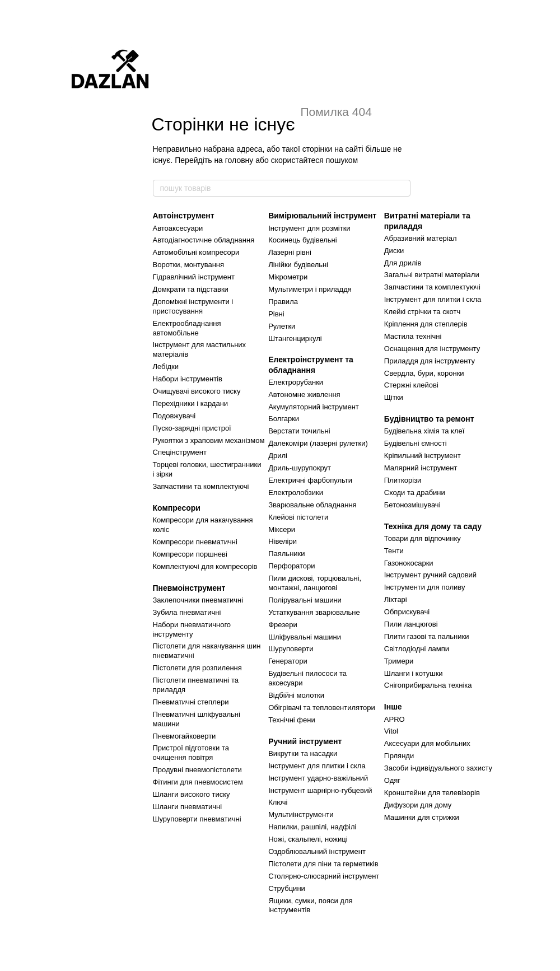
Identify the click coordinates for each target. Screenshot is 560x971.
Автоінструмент (184, 216)
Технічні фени (292, 720)
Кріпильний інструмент (423, 456)
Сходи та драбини (415, 492)
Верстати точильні (299, 431)
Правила (283, 302)
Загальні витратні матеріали (432, 275)
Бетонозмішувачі (412, 505)
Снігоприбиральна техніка (428, 685)
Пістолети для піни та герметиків (323, 864)
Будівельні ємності (416, 443)
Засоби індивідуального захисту (438, 768)
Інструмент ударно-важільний (318, 778)
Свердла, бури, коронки (424, 373)
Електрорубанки (296, 382)
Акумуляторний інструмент (314, 407)
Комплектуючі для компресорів (205, 566)
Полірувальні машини (305, 600)
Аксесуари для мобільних (427, 743)
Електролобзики (296, 492)
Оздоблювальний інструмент (317, 851)
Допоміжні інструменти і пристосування (193, 306)
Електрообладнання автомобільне (187, 328)
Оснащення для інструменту (432, 349)
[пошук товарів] (402, 188)
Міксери (282, 529)
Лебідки (166, 367)
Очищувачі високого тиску (197, 391)
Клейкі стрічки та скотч (422, 312)
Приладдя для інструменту (430, 361)
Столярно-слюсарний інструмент (324, 876)
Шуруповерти (291, 649)
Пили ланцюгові (411, 624)
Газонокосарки (409, 563)
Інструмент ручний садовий (430, 575)
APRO (395, 719)
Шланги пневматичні (188, 807)
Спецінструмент (180, 452)
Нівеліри (283, 541)
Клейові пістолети (298, 517)
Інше (393, 707)
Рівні (276, 314)
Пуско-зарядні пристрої (192, 428)
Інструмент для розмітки (309, 228)
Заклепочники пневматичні (198, 600)
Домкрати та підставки (191, 289)
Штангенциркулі (295, 339)
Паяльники (286, 554)
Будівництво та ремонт (429, 419)
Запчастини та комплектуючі (201, 486)
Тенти (394, 551)
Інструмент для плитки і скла (317, 766)
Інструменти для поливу (425, 587)
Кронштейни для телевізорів (432, 793)
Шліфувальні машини (305, 637)
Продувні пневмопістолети (197, 770)
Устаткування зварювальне (314, 612)
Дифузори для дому (418, 805)
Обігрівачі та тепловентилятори (322, 708)
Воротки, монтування (189, 265)
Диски (394, 251)
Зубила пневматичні (187, 612)
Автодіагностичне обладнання (204, 240)
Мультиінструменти (301, 814)
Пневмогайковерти (185, 736)
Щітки (394, 397)
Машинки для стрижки (422, 817)
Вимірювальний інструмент (322, 216)
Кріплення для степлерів (426, 324)
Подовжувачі (174, 416)
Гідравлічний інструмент (194, 277)
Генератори (288, 661)
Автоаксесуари (178, 228)
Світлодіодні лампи (417, 649)
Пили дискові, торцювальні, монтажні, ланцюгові (315, 583)
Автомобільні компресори (196, 252)
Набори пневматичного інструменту (192, 629)
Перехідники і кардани (191, 403)
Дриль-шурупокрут (300, 468)
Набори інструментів (188, 379)
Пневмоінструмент (189, 588)
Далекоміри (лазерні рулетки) (318, 443)
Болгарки (284, 419)
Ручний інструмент (305, 741)
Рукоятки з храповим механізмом (209, 440)
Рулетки (282, 326)
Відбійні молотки (296, 695)
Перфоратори (291, 566)
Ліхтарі (396, 599)
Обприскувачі (407, 612)
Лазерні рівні (290, 252)
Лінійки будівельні (298, 265)
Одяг (392, 780)
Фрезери (283, 625)
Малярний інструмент (421, 468)
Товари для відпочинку (423, 538)
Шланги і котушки (414, 673)
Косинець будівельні (303, 240)
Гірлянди (399, 756)
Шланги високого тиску (192, 794)
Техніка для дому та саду (433, 526)
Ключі (278, 802)
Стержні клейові (411, 385)
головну (239, 160)
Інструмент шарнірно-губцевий (320, 790)
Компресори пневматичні (195, 542)
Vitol (391, 731)
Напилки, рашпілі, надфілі (312, 827)
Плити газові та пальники (427, 636)
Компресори (177, 508)
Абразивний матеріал (421, 238)
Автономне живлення (304, 395)
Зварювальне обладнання (312, 505)
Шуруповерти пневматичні (197, 819)
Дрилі (278, 456)
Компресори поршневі (190, 554)
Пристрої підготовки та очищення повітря (191, 753)
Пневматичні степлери (191, 702)
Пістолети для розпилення (197, 668)
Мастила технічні (413, 336)
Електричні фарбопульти (310, 480)
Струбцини (287, 888)
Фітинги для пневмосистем (198, 782)
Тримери (399, 661)
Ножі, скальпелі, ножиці (308, 839)
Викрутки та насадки (303, 753)
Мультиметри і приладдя (310, 289)
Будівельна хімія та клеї (424, 431)
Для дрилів (403, 263)
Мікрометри (288, 277)
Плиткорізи (403, 480)
